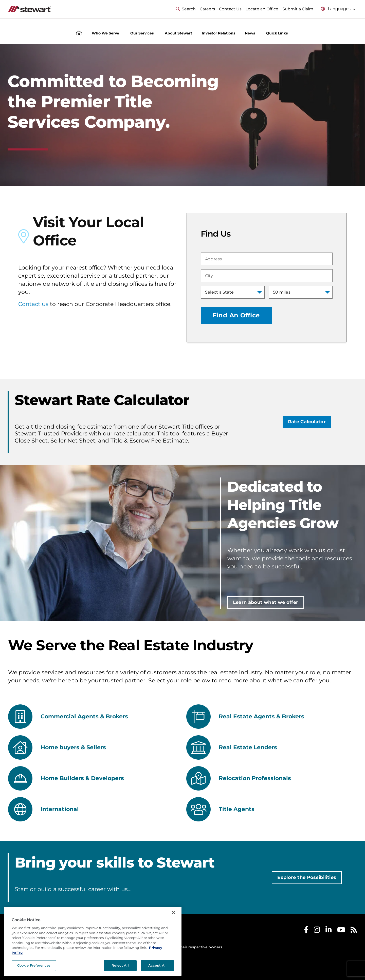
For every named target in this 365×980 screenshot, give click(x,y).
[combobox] (267, 259)
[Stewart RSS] (354, 931)
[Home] (79, 34)
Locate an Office (262, 9)
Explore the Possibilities (307, 877)
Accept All (157, 965)
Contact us (33, 304)
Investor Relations (218, 33)
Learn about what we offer (266, 602)
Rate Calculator (307, 422)
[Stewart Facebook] (306, 931)
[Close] (173, 912)
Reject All (120, 965)
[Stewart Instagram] (317, 931)
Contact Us (230, 9)
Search (186, 9)
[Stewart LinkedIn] (329, 931)
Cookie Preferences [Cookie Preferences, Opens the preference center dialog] (34, 965)
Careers (207, 9)
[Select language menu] (338, 9)
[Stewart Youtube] (341, 931)
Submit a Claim (298, 9)
